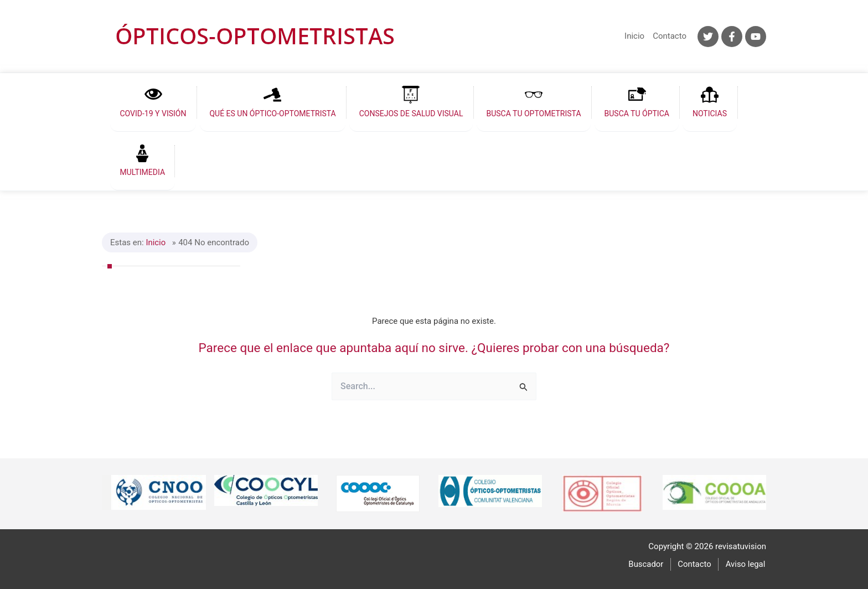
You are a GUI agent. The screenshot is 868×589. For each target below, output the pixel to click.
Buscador (649, 564)
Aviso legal (746, 564)
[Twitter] (708, 37)
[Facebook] (732, 37)
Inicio (634, 36)
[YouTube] (756, 37)
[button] (151, 102)
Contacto (670, 36)
